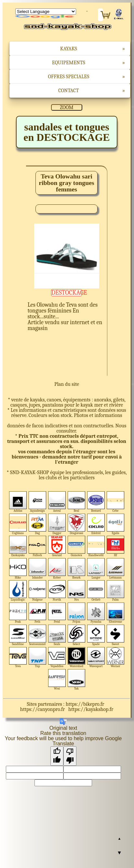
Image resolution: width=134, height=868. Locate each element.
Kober (57, 569)
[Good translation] (57, 756)
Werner (116, 658)
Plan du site (67, 384)
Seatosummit (38, 635)
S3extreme (116, 613)
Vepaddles (57, 658)
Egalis (116, 524)
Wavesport (96, 658)
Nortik (57, 591)
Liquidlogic (18, 591)
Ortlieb (96, 591)
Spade (96, 635)
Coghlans (18, 524)
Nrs (77, 591)
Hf (116, 546)
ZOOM (67, 107)
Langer (96, 569)
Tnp (38, 658)
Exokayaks (18, 546)
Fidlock (38, 546)
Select (77, 635)
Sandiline (18, 635)
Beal (77, 502)
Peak (18, 613)
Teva (18, 658)
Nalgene (38, 591)
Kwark (77, 569)
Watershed (77, 658)
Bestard (96, 502)
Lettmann (116, 569)
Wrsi (57, 680)
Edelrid (96, 524)
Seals (57, 635)
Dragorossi (77, 524)
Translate (46, 17)
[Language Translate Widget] (46, 12)
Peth (38, 613)
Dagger (57, 524)
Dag (38, 524)
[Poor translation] (70, 756)
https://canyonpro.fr (43, 709)
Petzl (57, 613)
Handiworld (96, 546)
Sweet (116, 635)
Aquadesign (38, 502)
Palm (116, 591)
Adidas (18, 502)
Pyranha (96, 613)
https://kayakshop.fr (91, 709)
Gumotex (77, 546)
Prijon (77, 613)
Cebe (116, 502)
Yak (77, 680)
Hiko (18, 569)
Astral (57, 502)
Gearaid (57, 546)
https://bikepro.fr (85, 704)
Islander (38, 569)
